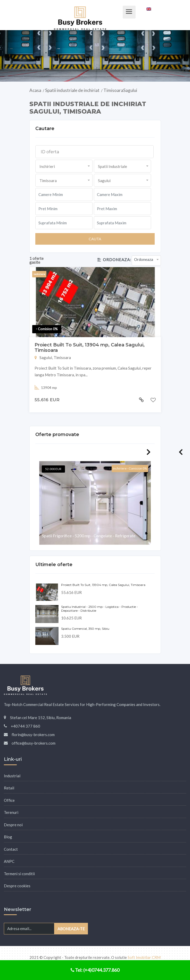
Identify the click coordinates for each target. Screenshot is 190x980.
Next (148, 452)
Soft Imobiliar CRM (144, 957)
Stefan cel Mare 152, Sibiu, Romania (41, 718)
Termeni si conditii (19, 874)
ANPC (9, 861)
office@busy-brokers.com (34, 743)
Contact (11, 849)
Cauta (95, 239)
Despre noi (13, 825)
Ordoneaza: (114, 260)
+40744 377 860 (26, 726)
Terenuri (11, 812)
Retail (9, 788)
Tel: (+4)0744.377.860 (95, 970)
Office (9, 800)
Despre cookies (17, 886)
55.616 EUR (47, 400)
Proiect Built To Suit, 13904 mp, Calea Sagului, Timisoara (90, 348)
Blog (8, 837)
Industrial (12, 776)
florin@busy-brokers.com (33, 735)
